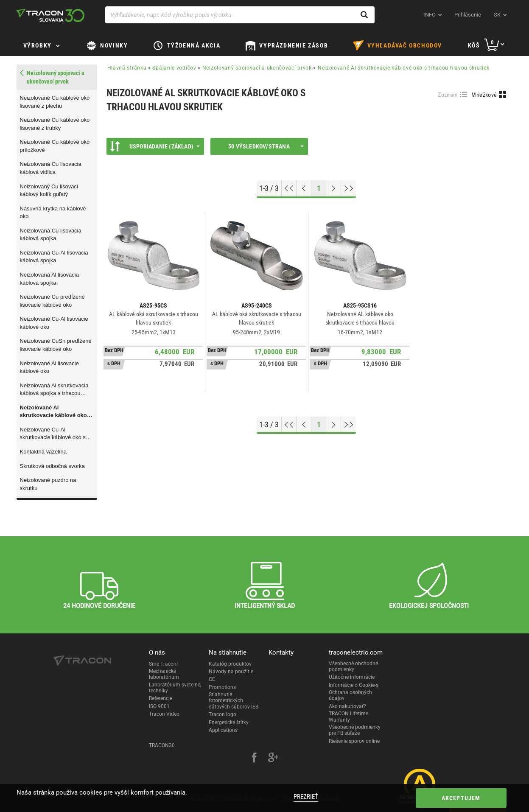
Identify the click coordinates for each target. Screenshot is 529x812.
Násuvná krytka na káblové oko (53, 213)
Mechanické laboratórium (164, 674)
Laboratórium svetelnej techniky (175, 688)
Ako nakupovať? (347, 706)
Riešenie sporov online (354, 741)
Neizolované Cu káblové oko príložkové (55, 146)
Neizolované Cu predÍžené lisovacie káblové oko (52, 301)
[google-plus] (273, 759)
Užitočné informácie (352, 677)
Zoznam (448, 95)
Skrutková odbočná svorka (52, 466)
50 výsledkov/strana (266, 146)
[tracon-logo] (50, 15)
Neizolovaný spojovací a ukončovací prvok (257, 68)
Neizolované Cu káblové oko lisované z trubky (55, 124)
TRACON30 (162, 745)
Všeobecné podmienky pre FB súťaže (355, 730)
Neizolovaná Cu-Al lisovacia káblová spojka (54, 257)
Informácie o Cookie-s (354, 685)
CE (212, 679)
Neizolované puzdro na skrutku (48, 484)
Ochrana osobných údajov (350, 695)
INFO (430, 15)
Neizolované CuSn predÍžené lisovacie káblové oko (56, 345)
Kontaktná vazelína (43, 452)
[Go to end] (348, 188)
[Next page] (334, 188)
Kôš (474, 45)
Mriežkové (484, 95)
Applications (223, 730)
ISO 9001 (159, 706)
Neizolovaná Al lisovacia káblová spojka (49, 279)
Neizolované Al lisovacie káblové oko (49, 367)
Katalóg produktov (230, 664)
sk (497, 15)
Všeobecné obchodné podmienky (353, 666)
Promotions (222, 687)
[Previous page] (304, 188)
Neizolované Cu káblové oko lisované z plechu (55, 102)
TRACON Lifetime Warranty (348, 717)
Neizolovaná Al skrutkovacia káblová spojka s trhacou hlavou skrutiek (54, 390)
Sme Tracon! (163, 664)
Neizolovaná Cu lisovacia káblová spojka (51, 235)
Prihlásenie (468, 15)
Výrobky (38, 45)
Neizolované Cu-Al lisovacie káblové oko (54, 323)
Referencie (161, 698)
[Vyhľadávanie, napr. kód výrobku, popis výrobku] (240, 15)
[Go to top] (289, 188)
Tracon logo (223, 714)
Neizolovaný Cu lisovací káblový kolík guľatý (49, 190)
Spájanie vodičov (174, 68)
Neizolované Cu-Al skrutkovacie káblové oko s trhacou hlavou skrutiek (53, 434)
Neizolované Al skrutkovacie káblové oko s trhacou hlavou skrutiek (56, 412)
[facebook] (254, 759)
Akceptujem (461, 798)
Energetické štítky (229, 722)
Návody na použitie (231, 672)
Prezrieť (306, 797)
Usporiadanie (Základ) (155, 146)
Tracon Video (164, 714)
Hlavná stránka (127, 68)
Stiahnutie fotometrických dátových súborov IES (234, 701)
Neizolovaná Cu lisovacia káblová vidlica (51, 168)
